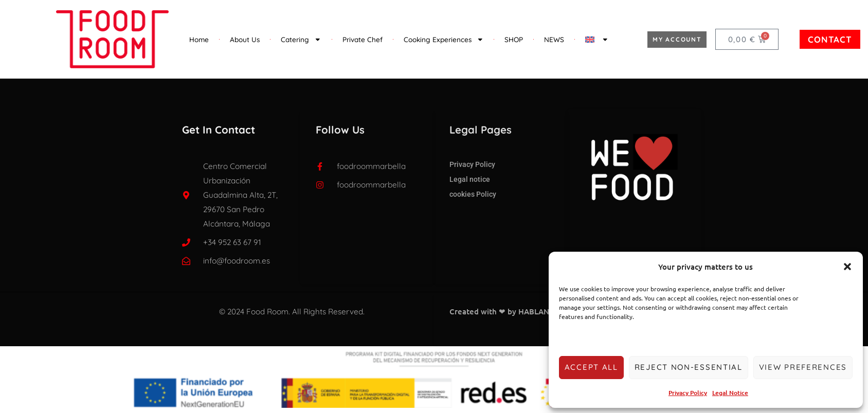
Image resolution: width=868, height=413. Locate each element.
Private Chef (363, 39)
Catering (301, 40)
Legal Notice (730, 393)
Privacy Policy (688, 393)
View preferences (803, 367)
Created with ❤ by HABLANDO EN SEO (520, 311)
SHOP (514, 39)
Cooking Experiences (444, 40)
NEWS (554, 39)
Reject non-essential (689, 367)
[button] (847, 267)
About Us (245, 39)
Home (199, 39)
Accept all (591, 367)
